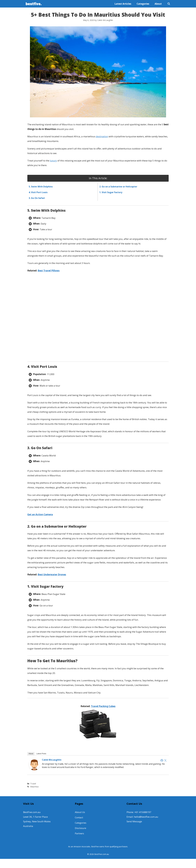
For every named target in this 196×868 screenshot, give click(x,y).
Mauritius (34, 786)
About (158, 3)
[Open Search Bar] (169, 3)
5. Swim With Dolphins (41, 186)
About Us (80, 812)
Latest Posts (41, 753)
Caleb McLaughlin (52, 759)
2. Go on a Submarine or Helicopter (118, 186)
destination (102, 136)
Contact (79, 817)
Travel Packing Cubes (103, 706)
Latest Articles (123, 3)
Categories (143, 3)
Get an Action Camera (40, 514)
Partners (79, 833)
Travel (33, 783)
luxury (53, 160)
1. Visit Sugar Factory (111, 192)
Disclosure (81, 828)
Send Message (134, 821)
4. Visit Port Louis (38, 192)
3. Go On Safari (37, 197)
